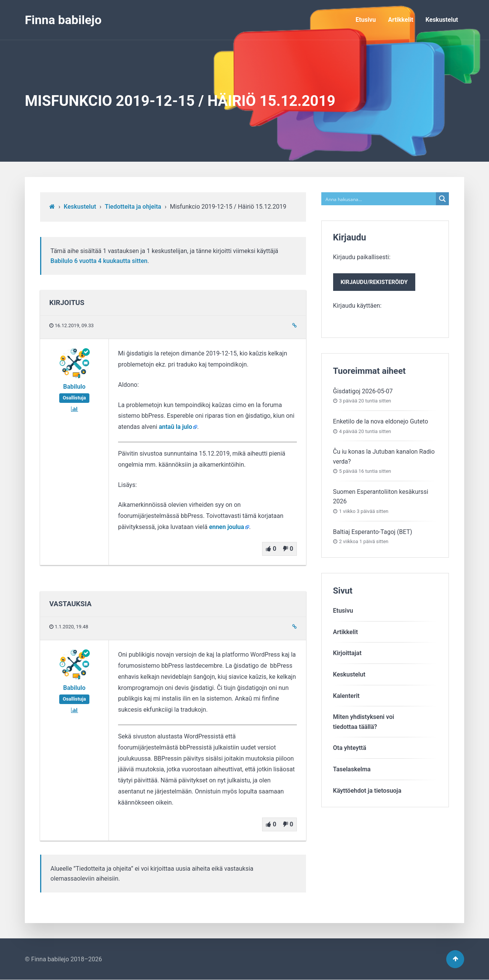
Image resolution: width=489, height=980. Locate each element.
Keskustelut (442, 20)
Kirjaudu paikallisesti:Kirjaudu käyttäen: (374, 281)
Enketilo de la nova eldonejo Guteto (381, 421)
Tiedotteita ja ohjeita (133, 207)
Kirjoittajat (347, 653)
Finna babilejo (63, 20)
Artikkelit (401, 20)
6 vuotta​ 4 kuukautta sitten (111, 261)
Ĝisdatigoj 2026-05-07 (363, 391)
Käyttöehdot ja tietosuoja (367, 791)
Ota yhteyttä (350, 748)
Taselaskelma (352, 769)
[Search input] (379, 199)
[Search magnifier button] (442, 199)
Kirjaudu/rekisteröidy (374, 282)
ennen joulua (227, 527)
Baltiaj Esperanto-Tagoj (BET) (373, 532)
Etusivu (366, 20)
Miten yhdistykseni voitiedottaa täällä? (364, 722)
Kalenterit (347, 696)
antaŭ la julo (176, 427)
